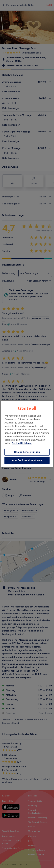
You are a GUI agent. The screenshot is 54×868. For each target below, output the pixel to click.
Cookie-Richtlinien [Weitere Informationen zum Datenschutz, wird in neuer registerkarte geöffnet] (22, 443)
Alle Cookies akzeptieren (27, 460)
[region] (27, 434)
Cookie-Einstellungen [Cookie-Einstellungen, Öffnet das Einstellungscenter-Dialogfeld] (27, 452)
